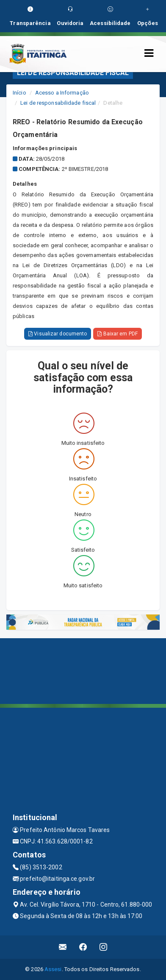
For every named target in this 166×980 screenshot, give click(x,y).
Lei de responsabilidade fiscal (58, 103)
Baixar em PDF (118, 334)
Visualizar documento (58, 334)
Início (19, 93)
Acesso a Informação (62, 93)
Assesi (53, 969)
